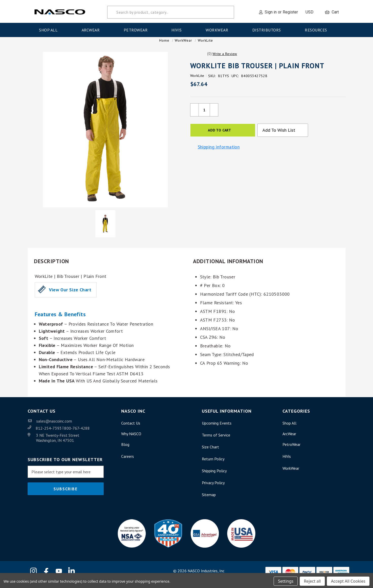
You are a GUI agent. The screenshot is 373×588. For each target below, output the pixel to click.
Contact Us (131, 428)
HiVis (178, 29)
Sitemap (209, 500)
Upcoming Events (217, 428)
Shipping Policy (214, 476)
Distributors (268, 29)
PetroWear (137, 29)
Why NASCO (131, 439)
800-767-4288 (77, 433)
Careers (128, 461)
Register (290, 11)
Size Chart (210, 452)
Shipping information (219, 152)
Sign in (271, 11)
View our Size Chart (70, 295)
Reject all (312, 580)
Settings (286, 580)
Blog (125, 449)
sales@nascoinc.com (54, 426)
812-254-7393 (49, 433)
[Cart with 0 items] (332, 11)
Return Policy (213, 464)
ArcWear (92, 29)
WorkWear (219, 29)
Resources (317, 29)
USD (311, 11)
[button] (225, 59)
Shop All (50, 29)
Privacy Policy (213, 488)
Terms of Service (216, 440)
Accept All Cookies (348, 580)
